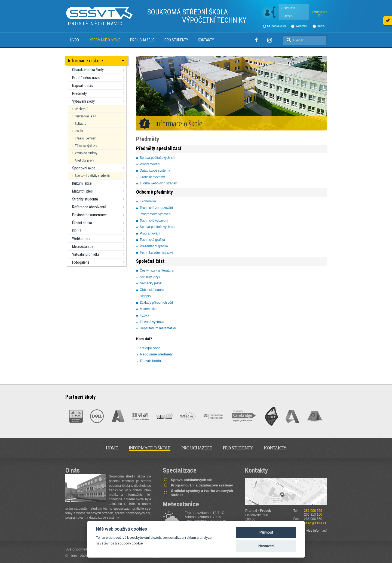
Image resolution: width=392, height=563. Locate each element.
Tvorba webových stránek (158, 183)
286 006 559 (313, 511)
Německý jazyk (151, 283)
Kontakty (206, 40)
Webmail (301, 26)
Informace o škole (105, 40)
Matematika (148, 309)
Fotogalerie (81, 262)
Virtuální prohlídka (86, 254)
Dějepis (145, 296)
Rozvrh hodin (150, 361)
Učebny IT (82, 109)
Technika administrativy (157, 252)
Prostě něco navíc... (87, 78)
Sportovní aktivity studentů (92, 176)
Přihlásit (319, 12)
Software (81, 124)
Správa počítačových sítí (157, 158)
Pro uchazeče (142, 40)
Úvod (75, 40)
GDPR (76, 231)
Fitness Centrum (86, 138)
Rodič (321, 26)
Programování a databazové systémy (202, 485)
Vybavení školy (83, 101)
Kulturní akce (82, 183)
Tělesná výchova (86, 146)
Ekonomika (148, 201)
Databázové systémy (155, 171)
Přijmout (266, 532)
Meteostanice (83, 246)
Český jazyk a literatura (157, 270)
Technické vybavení (154, 221)
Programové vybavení (156, 214)
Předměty (79, 93)
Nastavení (266, 546)
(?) (320, 15)
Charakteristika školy (88, 70)
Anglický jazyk (85, 160)
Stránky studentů (85, 199)
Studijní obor (150, 348)
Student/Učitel (276, 26)
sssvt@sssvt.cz (315, 523)
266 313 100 (313, 515)
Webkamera (81, 239)
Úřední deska (82, 223)
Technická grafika (152, 240)
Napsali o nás (83, 86)
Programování (150, 164)
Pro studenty (176, 40)
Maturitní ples (82, 191)
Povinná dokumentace (89, 215)
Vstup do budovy (86, 153)
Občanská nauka (152, 290)
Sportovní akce (84, 168)
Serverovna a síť (86, 116)
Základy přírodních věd (156, 303)
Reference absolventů (89, 207)
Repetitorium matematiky (158, 328)
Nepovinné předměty (156, 354)
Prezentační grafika (154, 246)
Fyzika (79, 131)
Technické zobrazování (156, 208)
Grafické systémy (152, 177)
